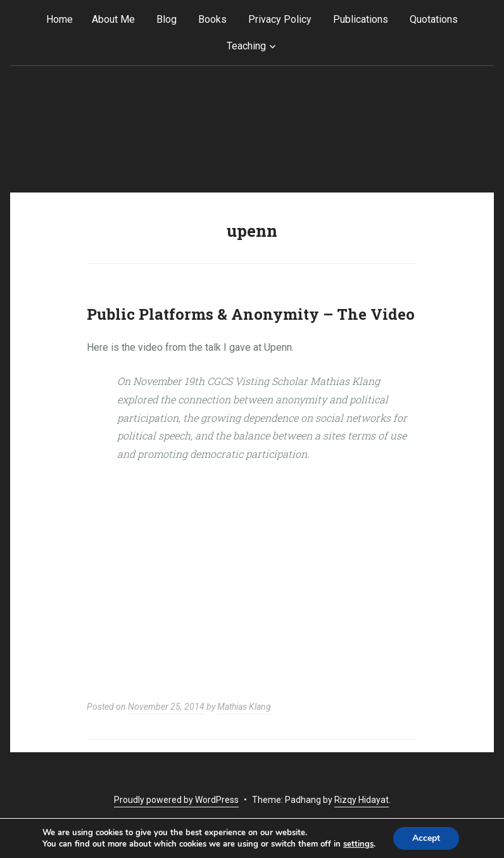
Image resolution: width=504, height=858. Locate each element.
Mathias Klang (244, 707)
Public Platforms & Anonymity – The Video (251, 314)
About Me (113, 19)
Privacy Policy (280, 19)
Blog (167, 19)
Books (212, 19)
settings (358, 844)
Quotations (434, 19)
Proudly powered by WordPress (176, 800)
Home (60, 19)
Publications (361, 19)
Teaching (246, 46)
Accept (426, 838)
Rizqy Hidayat (362, 800)
